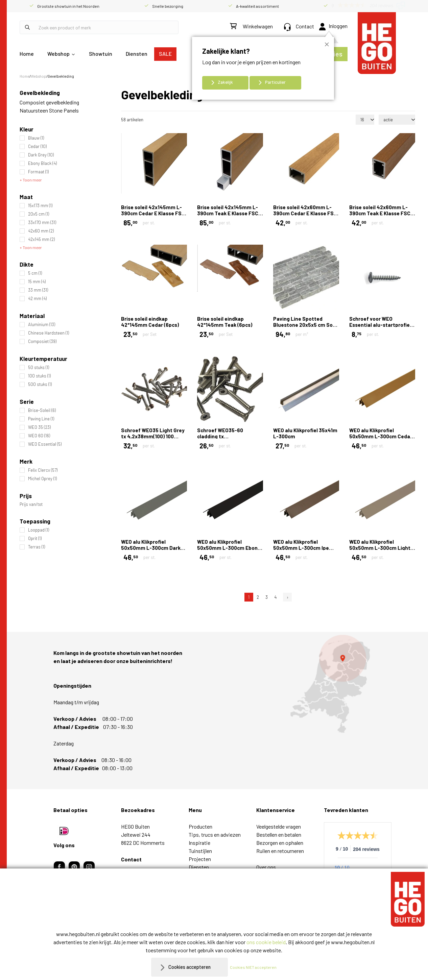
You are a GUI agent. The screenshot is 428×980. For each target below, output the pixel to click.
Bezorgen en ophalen (280, 843)
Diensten (137, 54)
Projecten (200, 859)
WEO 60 (39, 436)
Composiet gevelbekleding (49, 102)
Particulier (275, 82)
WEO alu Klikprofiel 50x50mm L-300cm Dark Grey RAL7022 (151, 548)
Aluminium (42, 325)
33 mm (38, 290)
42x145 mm (41, 239)
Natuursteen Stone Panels (49, 110)
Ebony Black (42, 163)
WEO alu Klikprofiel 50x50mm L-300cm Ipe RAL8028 (301, 548)
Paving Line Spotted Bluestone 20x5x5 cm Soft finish (305, 325)
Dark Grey (41, 155)
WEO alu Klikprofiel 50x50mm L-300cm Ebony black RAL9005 (229, 548)
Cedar (37, 146)
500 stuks (40, 384)
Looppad (39, 530)
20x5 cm (39, 214)
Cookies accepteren (189, 967)
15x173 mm (40, 206)
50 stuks (39, 367)
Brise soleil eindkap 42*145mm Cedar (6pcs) (150, 322)
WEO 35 (39, 427)
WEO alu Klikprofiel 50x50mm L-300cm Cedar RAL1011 (381, 436)
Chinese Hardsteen (49, 333)
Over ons (266, 867)
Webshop (58, 54)
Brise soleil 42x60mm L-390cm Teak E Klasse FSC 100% (380, 213)
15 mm (37, 282)
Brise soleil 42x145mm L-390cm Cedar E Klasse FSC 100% (153, 213)
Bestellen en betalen (279, 835)
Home (27, 54)
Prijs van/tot (31, 504)
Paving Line (41, 419)
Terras (37, 547)
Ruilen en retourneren (280, 851)
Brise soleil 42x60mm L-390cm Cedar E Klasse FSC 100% (305, 213)
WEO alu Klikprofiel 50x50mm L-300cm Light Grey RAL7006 (380, 548)
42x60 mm (41, 231)
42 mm (37, 299)
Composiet (42, 341)
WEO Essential (45, 444)
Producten (200, 826)
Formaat (38, 172)
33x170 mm (42, 223)
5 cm (35, 273)
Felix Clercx (43, 470)
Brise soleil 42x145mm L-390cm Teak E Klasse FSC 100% (228, 213)
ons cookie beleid (266, 942)
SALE (165, 54)
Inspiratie (199, 843)
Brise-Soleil (42, 410)
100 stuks (39, 376)
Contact (299, 26)
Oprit (35, 538)
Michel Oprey (42, 479)
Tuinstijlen (200, 851)
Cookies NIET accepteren (257, 967)
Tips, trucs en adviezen (215, 835)
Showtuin (101, 54)
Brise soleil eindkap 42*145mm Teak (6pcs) (225, 322)
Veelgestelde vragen (279, 826)
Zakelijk (225, 82)
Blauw (36, 138)
